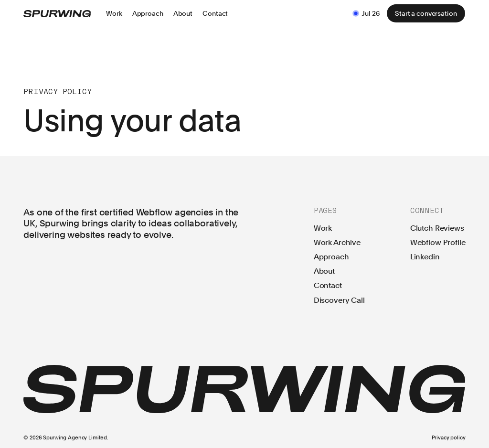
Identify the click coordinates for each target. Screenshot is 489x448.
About (324, 271)
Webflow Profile (438, 242)
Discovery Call (339, 299)
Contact (328, 285)
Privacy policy (449, 438)
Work (323, 229)
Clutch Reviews (437, 229)
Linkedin (425, 256)
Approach (331, 257)
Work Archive (337, 242)
